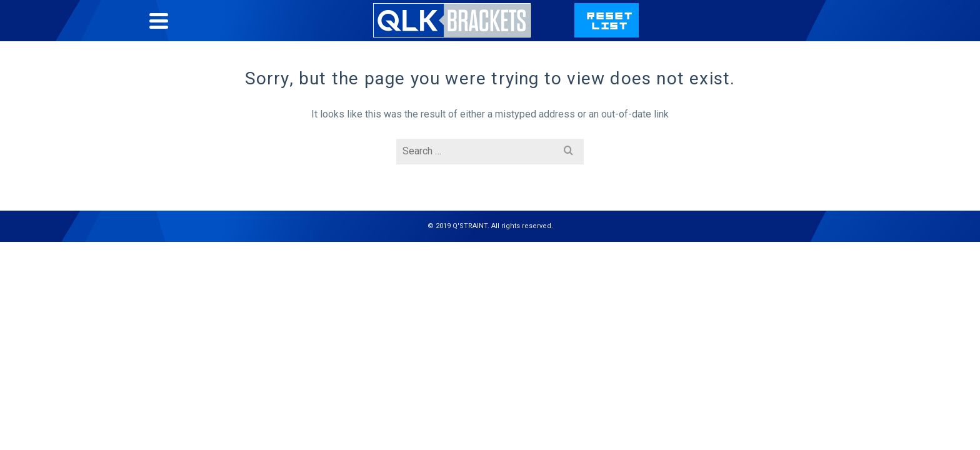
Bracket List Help (602, 33)
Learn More (648, 80)
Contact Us (702, 33)
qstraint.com (795, 33)
